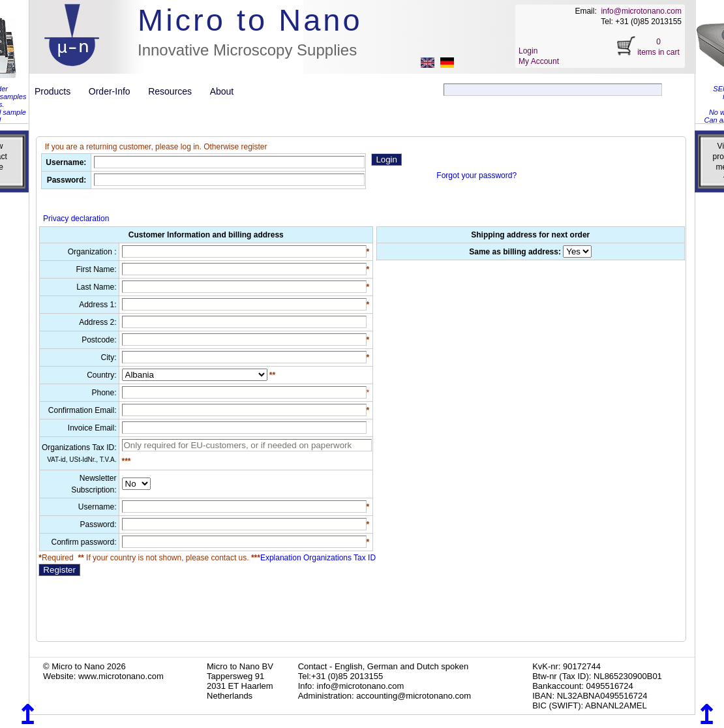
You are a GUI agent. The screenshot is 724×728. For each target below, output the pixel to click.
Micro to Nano (250, 20)
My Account (539, 61)
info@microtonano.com (641, 11)
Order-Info (114, 91)
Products (58, 91)
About (222, 91)
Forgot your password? (476, 175)
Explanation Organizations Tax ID (313, 558)
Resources (175, 91)
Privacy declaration (76, 219)
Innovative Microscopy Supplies (247, 50)
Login (528, 51)
